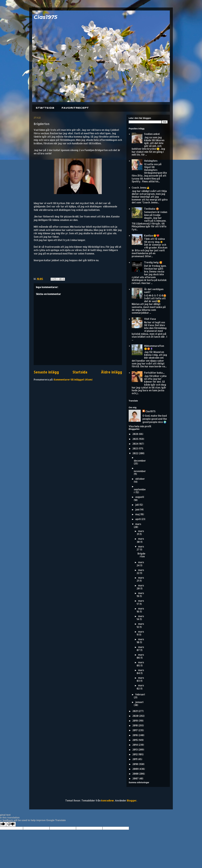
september (140, 491)
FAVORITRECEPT (75, 108)
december (140, 461)
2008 (136, 774)
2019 (135, 721)
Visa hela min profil (140, 426)
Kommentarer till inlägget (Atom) (73, 380)
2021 (135, 711)
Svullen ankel (152, 134)
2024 (136, 444)
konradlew (108, 800)
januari (139, 702)
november (140, 471)
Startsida (45, 108)
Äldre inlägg (111, 372)
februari (140, 694)
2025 (136, 439)
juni (138, 509)
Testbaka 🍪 (151, 209)
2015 (135, 740)
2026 (136, 434)
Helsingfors (151, 161)
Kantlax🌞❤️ (152, 236)
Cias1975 (45, 17)
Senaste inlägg (46, 372)
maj (138, 514)
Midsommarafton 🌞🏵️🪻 (154, 347)
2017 (135, 730)
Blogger (132, 800)
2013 (135, 750)
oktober (140, 479)
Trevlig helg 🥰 (153, 262)
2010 (135, 764)
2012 (135, 754)
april (138, 519)
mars (138, 524)
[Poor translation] (11, 824)
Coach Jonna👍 (141, 188)
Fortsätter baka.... (154, 373)
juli (137, 505)
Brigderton (141, 555)
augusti (140, 497)
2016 (135, 735)
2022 (136, 453)
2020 (136, 716)
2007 (136, 778)
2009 (136, 769)
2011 (135, 759)
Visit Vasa (150, 319)
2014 (135, 745)
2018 (135, 725)
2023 (136, 448)
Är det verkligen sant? (154, 291)
